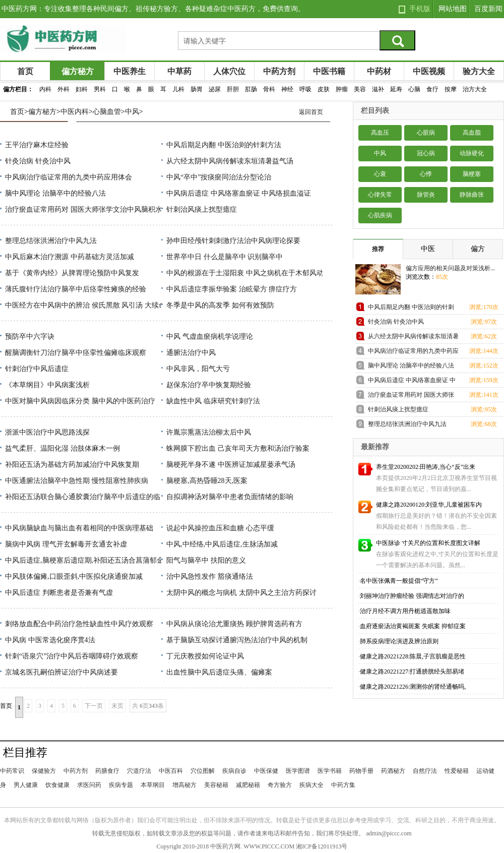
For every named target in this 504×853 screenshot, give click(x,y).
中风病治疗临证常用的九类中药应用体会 (69, 177)
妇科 (82, 89)
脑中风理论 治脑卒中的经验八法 (55, 193)
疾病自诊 (234, 771)
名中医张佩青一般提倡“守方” (399, 581)
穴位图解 (203, 771)
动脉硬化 (472, 153)
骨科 (269, 89)
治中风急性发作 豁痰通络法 (210, 576)
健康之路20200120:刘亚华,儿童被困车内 (429, 505)
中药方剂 (279, 71)
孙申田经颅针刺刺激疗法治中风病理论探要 (233, 241)
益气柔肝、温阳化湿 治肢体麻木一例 (62, 448)
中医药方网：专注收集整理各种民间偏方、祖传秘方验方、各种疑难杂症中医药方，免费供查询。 (153, 9)
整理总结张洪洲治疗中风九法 (51, 241)
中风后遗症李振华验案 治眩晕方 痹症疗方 (232, 289)
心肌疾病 (380, 215)
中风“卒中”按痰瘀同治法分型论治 (219, 177)
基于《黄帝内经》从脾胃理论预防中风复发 (72, 273)
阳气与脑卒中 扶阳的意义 (206, 560)
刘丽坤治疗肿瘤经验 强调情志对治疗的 (412, 596)
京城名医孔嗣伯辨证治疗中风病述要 (61, 672)
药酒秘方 (393, 771)
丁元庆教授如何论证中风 (205, 656)
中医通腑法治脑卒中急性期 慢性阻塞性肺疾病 (77, 481)
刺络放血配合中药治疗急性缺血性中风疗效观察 (79, 624)
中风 (132, 112)
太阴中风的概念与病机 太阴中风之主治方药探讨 (241, 593)
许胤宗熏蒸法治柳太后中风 (209, 432)
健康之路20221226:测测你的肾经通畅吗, (413, 687)
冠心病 (426, 153)
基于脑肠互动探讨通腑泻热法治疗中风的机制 (237, 640)
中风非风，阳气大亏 (198, 369)
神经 (287, 89)
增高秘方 (184, 785)
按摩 (451, 89)
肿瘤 (342, 89)
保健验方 (44, 771)
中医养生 (130, 71)
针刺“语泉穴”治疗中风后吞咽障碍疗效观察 (72, 656)
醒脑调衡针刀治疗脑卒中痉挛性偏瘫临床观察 (76, 353)
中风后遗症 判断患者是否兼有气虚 (59, 593)
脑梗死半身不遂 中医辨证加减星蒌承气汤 (231, 465)
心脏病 (426, 133)
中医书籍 (329, 71)
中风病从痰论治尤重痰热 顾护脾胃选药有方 (234, 624)
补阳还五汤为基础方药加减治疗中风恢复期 (72, 465)
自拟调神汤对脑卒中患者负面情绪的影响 (230, 497)
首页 (25, 71)
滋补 (378, 89)
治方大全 (475, 89)
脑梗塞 (472, 174)
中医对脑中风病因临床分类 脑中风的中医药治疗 (80, 401)
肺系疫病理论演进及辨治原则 (399, 641)
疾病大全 (311, 785)
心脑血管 (107, 112)
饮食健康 (57, 785)
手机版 (420, 9)
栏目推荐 (25, 752)
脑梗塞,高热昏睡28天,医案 (207, 481)
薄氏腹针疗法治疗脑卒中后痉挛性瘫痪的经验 (76, 289)
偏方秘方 (78, 71)
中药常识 (12, 771)
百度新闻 (488, 9)
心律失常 (380, 195)
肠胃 (197, 89)
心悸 (426, 174)
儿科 (178, 89)
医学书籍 (330, 771)
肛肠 (251, 89)
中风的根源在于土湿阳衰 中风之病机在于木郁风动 (245, 273)
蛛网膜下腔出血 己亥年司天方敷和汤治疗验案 (238, 448)
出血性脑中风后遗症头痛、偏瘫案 (219, 672)
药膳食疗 (107, 771)
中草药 (179, 71)
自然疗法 (425, 771)
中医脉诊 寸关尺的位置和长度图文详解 (428, 543)
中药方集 (343, 785)
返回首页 (311, 112)
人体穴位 (229, 71)
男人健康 (26, 785)
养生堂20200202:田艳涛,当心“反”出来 (426, 467)
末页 (117, 706)
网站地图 (453, 9)
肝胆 (233, 89)
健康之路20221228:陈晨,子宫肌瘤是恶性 (413, 656)
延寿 (396, 89)
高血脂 (472, 133)
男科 (100, 89)
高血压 (380, 133)
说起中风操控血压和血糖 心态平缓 (220, 528)
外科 (64, 89)
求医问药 (89, 785)
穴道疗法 (139, 771)
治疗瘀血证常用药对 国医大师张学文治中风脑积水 (84, 209)
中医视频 (429, 71)
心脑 (414, 89)
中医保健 (266, 771)
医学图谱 (298, 771)
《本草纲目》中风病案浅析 (47, 385)
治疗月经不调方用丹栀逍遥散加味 (405, 611)
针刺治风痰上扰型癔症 (202, 209)
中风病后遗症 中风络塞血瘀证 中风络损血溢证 (239, 193)
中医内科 (75, 112)
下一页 (94, 706)
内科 (45, 89)
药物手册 (361, 771)
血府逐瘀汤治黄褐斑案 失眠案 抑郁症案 (413, 626)
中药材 (379, 71)
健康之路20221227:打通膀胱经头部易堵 (412, 672)
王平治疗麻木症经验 (37, 145)
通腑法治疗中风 (191, 353)
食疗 (432, 89)
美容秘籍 (216, 785)
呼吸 (305, 89)
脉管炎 (426, 195)
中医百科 (171, 771)
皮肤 (324, 89)
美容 (360, 89)
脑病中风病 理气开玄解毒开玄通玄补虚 (66, 544)
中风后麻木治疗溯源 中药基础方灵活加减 (70, 257)
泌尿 (215, 89)
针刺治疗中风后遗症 (37, 369)
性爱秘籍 (457, 771)
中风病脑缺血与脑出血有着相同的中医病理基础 (79, 528)
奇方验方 (280, 785)
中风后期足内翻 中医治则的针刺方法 (224, 145)
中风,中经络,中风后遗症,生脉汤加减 (222, 544)
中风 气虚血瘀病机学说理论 (210, 337)
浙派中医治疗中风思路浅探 (47, 432)
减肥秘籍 (248, 785)
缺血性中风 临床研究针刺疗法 (213, 401)
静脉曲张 (472, 195)
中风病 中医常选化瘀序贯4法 (50, 640)
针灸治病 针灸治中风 (38, 161)
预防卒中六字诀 (30, 337)
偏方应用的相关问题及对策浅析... (450, 268)
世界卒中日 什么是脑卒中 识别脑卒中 (225, 257)
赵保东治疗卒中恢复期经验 (209, 385)
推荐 (378, 249)
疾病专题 (121, 785)
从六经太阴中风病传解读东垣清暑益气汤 (230, 161)
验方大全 (479, 71)
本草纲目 (153, 785)
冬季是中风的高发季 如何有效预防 (220, 305)
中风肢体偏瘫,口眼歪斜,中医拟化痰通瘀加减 (74, 576)
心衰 (380, 174)
